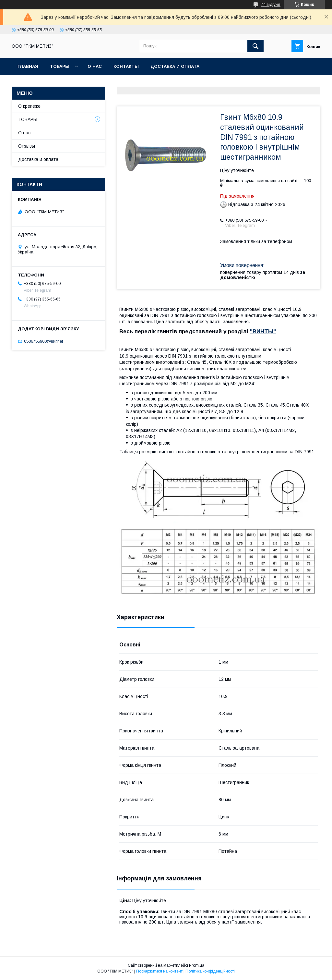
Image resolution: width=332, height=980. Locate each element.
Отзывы (27, 146)
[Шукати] (255, 46)
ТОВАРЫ (60, 66)
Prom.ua (197, 965)
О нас (95, 66)
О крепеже (29, 106)
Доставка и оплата (175, 66)
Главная (28, 66)
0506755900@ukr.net (43, 341)
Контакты (126, 66)
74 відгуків (271, 5)
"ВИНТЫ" (263, 331)
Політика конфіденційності (210, 971)
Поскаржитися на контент (159, 971)
